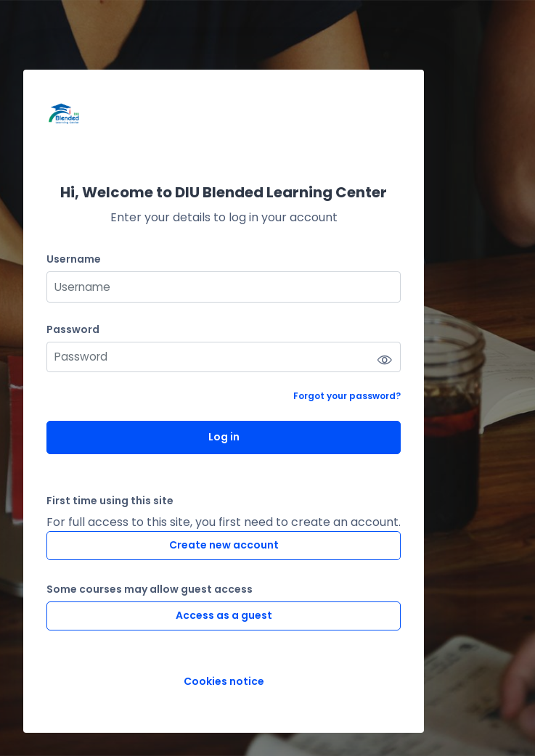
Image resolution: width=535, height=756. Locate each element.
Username (74, 259)
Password (73, 330)
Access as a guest (224, 615)
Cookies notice (224, 682)
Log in (224, 437)
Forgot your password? (347, 396)
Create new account (224, 545)
